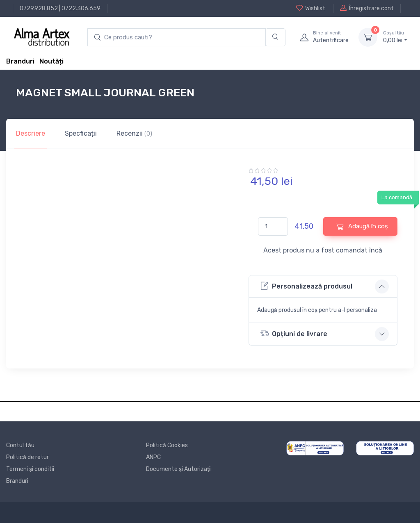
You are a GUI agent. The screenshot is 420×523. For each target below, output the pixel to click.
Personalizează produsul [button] (306, 286)
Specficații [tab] (81, 133)
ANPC (153, 457)
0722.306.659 (81, 8)
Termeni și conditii (30, 469)
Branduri (20, 61)
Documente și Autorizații (179, 469)
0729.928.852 (39, 8)
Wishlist (311, 8)
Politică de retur (27, 457)
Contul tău (20, 445)
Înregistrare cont (367, 8)
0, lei (395, 37)
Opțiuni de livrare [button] (294, 333)
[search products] (177, 38)
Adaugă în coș (362, 226)
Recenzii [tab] (134, 133)
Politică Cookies (167, 445)
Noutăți (51, 61)
